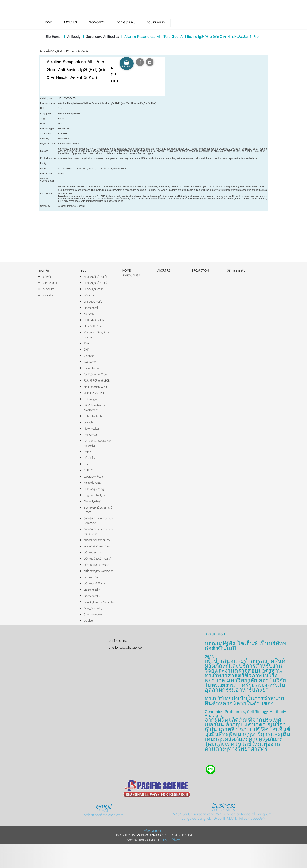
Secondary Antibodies (103, 37)
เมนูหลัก (44, 271)
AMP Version (153, 831)
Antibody (74, 37)
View (176, 840)
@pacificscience (130, 648)
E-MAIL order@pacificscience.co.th (103, 811)
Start (166, 840)
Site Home (53, 37)
